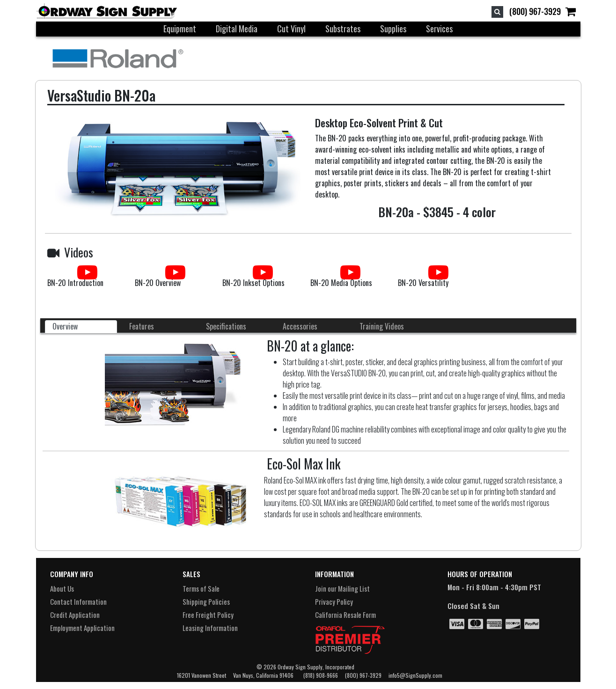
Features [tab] (142, 326)
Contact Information (78, 601)
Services (439, 29)
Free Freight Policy (208, 615)
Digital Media (237, 29)
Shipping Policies (206, 601)
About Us (62, 588)
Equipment (180, 29)
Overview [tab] (65, 326)
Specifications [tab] (226, 326)
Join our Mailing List (342, 588)
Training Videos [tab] (382, 326)
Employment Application (82, 628)
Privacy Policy (334, 601)
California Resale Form (345, 615)
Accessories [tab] (300, 326)
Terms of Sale (201, 588)
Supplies (393, 29)
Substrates (343, 29)
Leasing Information (210, 628)
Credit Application (75, 615)
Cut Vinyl (291, 29)
